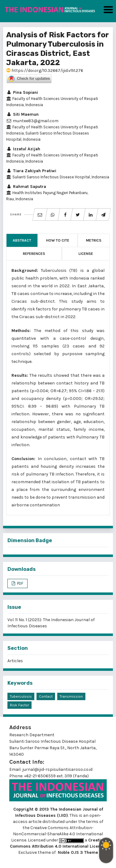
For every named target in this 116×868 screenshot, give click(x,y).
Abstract (22, 240)
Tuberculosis (21, 696)
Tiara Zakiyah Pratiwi (31, 171)
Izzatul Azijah (23, 149)
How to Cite (58, 240)
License (86, 254)
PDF (20, 583)
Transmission (71, 696)
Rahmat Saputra (26, 187)
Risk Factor (19, 705)
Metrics (94, 240)
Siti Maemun (22, 114)
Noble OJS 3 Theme (77, 852)
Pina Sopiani (22, 92)
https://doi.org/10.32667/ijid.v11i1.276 (45, 71)
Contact (46, 696)
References (34, 254)
